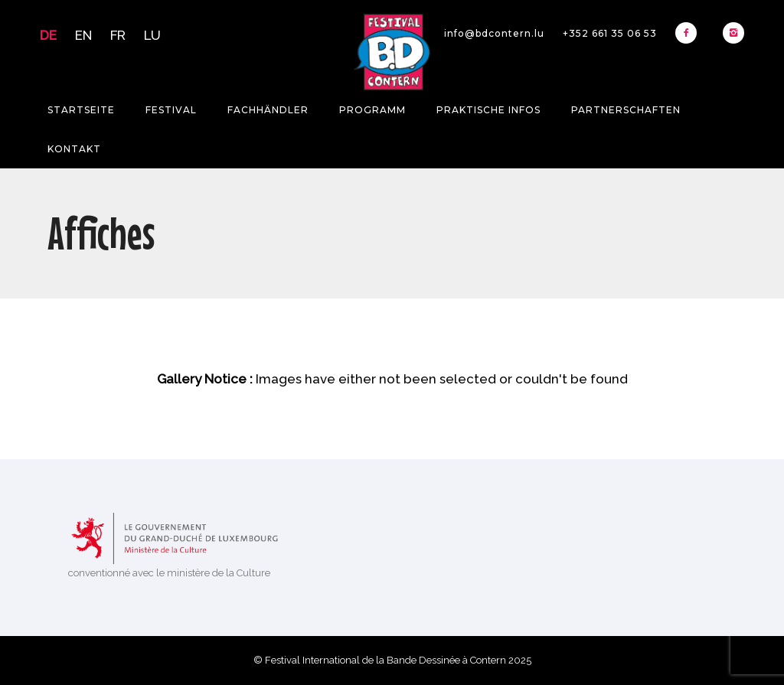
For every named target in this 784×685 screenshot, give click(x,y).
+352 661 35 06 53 (610, 33)
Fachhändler (268, 110)
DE (48, 35)
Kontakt (74, 149)
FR (118, 35)
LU (152, 35)
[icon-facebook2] (690, 33)
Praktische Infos (488, 110)
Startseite (81, 110)
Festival (171, 110)
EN (83, 35)
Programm (372, 110)
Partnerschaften (626, 110)
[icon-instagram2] (733, 33)
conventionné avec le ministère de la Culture (169, 573)
